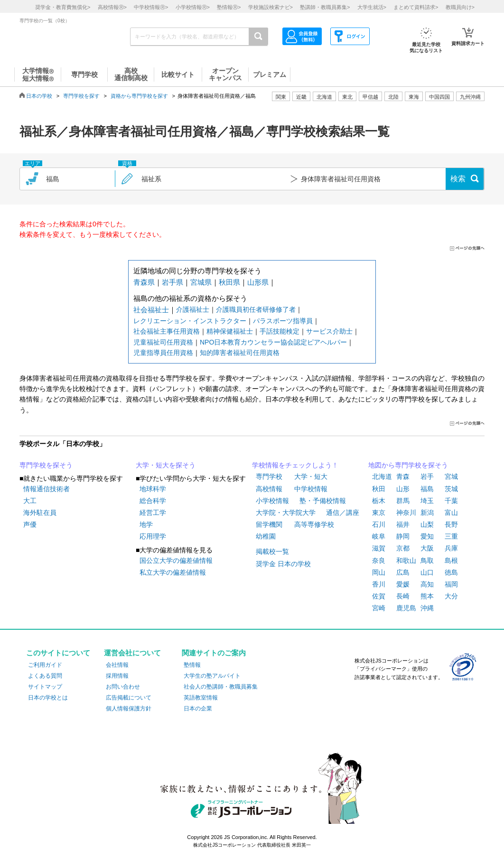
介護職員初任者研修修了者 (256, 309)
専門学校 (269, 476)
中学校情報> (151, 7)
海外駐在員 (40, 513)
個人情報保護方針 (129, 709)
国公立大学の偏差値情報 (176, 560)
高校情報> (112, 7)
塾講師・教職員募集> (325, 7)
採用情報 (117, 676)
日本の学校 (39, 96)
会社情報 (117, 665)
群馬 (403, 501)
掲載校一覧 (272, 551)
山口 (427, 572)
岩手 (427, 476)
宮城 (451, 476)
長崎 (403, 596)
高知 (427, 584)
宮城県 (201, 282)
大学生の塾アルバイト (212, 676)
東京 (379, 513)
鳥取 (427, 560)
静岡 (403, 536)
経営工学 (153, 513)
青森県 (144, 282)
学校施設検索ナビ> (271, 7)
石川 (379, 524)
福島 (427, 489)
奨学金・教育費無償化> (63, 7)
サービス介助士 (329, 331)
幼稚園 (266, 536)
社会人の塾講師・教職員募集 (221, 687)
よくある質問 (45, 676)
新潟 (427, 513)
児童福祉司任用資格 (163, 342)
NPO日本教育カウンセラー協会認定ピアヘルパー (273, 342)
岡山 (379, 572)
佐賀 (379, 596)
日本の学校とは (48, 698)
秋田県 (229, 282)
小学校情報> (193, 7)
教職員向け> (460, 7)
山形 (403, 489)
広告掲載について (129, 698)
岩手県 (173, 282)
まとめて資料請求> (416, 7)
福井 (403, 524)
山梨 (427, 524)
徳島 (451, 572)
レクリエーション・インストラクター (190, 321)
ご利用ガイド (45, 665)
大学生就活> (372, 7)
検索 (458, 179)
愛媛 (403, 584)
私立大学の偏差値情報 (173, 572)
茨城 (451, 489)
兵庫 (451, 548)
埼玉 (427, 501)
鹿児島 (406, 608)
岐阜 (379, 536)
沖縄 (427, 608)
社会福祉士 (151, 310)
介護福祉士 (193, 309)
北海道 (324, 97)
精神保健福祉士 (230, 331)
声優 (30, 524)
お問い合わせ (123, 687)
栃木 (379, 501)
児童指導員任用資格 (163, 353)
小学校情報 (272, 501)
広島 (403, 572)
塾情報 (192, 665)
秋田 (379, 489)
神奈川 (406, 513)
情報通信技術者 (47, 489)
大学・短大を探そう (166, 465)
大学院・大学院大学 (286, 513)
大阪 (427, 548)
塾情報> (229, 7)
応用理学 (153, 536)
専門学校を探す (81, 96)
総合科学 (153, 501)
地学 (146, 524)
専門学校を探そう (46, 465)
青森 (403, 476)
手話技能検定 (280, 331)
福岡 (451, 584)
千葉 (451, 501)
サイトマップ (45, 687)
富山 (451, 513)
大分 (451, 596)
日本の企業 (198, 709)
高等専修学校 (314, 524)
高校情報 (269, 489)
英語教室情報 (201, 698)
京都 (403, 548)
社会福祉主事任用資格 (167, 331)
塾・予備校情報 (323, 501)
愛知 (427, 536)
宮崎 (379, 608)
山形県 (258, 282)
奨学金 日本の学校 (283, 564)
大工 (30, 501)
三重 (451, 536)
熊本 (427, 596)
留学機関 (269, 524)
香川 (379, 584)
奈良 (379, 560)
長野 (451, 524)
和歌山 (406, 560)
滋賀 (379, 548)
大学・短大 (311, 476)
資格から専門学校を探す (139, 96)
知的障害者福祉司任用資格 (240, 353)
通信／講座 (343, 513)
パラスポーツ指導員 (283, 321)
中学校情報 (311, 489)
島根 (451, 560)
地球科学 (153, 489)
